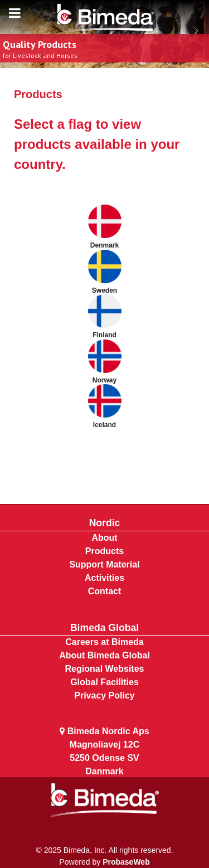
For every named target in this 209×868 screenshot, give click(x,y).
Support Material (104, 564)
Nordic (105, 523)
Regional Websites (105, 669)
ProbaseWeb (126, 862)
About (104, 538)
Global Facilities (104, 682)
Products (104, 551)
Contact (105, 591)
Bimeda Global (104, 628)
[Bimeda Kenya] (105, 20)
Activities (104, 578)
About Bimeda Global (104, 655)
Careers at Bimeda (104, 642)
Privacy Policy (104, 695)
